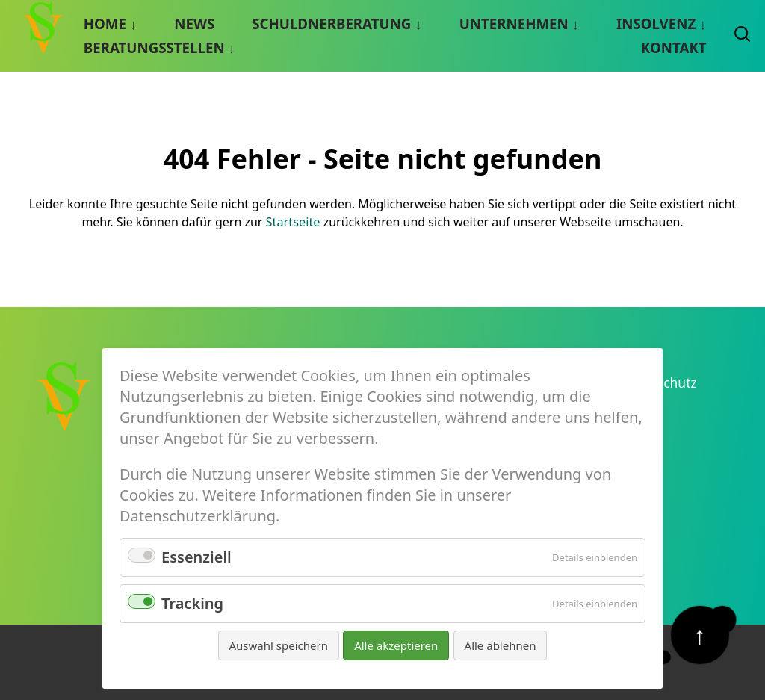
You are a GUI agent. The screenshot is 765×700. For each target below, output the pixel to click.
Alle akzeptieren (396, 645)
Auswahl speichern (279, 645)
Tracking (192, 603)
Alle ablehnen (501, 645)
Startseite (293, 221)
